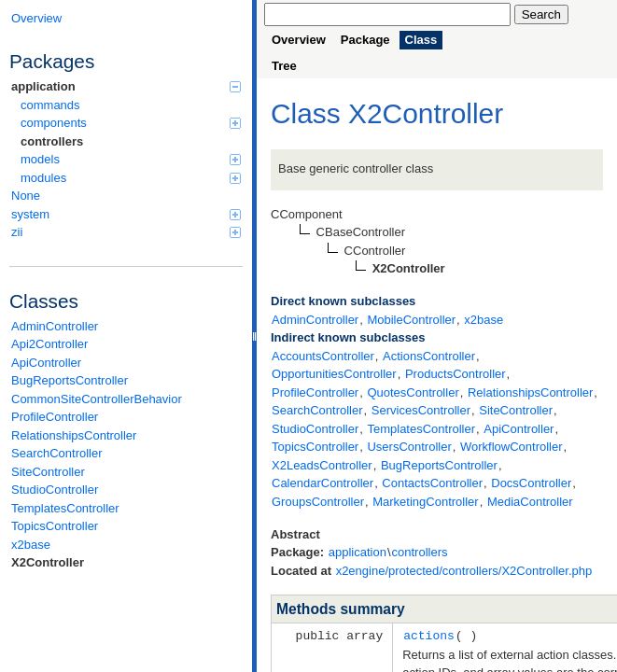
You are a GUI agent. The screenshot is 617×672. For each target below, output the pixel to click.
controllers (52, 141)
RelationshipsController (74, 435)
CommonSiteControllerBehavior (97, 399)
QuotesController (413, 392)
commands (50, 105)
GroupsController (318, 502)
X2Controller (48, 562)
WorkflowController (512, 447)
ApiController (46, 363)
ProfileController (55, 417)
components (131, 123)
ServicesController (421, 410)
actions (429, 635)
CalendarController (323, 483)
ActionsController (429, 356)
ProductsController (456, 374)
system (126, 214)
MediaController (530, 502)
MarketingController (425, 502)
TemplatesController (65, 508)
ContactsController (432, 483)
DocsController (531, 483)
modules (131, 178)
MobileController (411, 320)
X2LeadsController (322, 465)
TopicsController (55, 526)
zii (126, 232)
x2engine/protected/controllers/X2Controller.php (464, 571)
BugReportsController (70, 380)
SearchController (57, 453)
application (126, 86)
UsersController (409, 447)
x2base (31, 545)
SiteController (48, 472)
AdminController (55, 326)
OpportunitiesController (334, 374)
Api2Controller (49, 344)
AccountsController (323, 356)
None (26, 196)
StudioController (55, 490)
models (131, 159)
